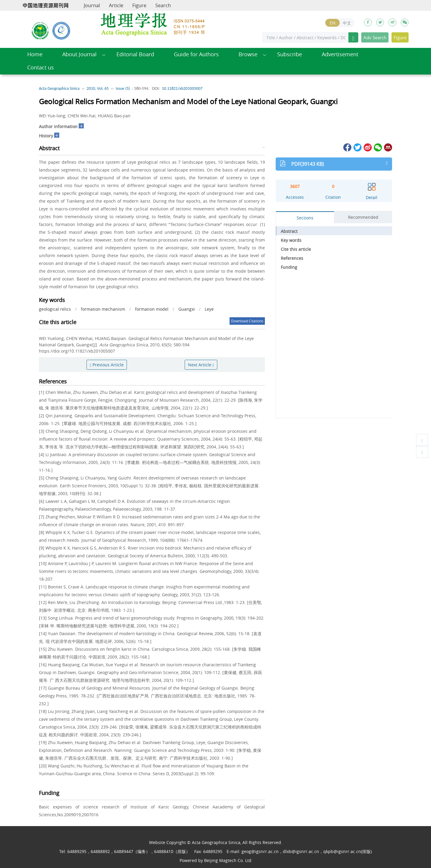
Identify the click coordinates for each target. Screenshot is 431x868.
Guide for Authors (196, 54)
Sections (305, 218)
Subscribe (290, 54)
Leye (209, 309)
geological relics (55, 309)
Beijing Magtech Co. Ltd (228, 860)
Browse (248, 54)
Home (35, 54)
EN (333, 23)
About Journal (79, 54)
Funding (289, 267)
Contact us (41, 67)
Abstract (289, 231)
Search (163, 5)
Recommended (363, 217)
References (292, 258)
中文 (347, 23)
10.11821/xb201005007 (182, 88)
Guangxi (187, 309)
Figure (139, 5)
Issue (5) (123, 88)
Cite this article (296, 249)
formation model (152, 309)
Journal (92, 5)
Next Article (201, 365)
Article (116, 5)
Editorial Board (135, 54)
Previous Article (107, 365)
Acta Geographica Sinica (59, 88)
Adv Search (375, 37)
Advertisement (340, 54)
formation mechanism (103, 309)
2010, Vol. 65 (98, 88)
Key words (291, 240)
